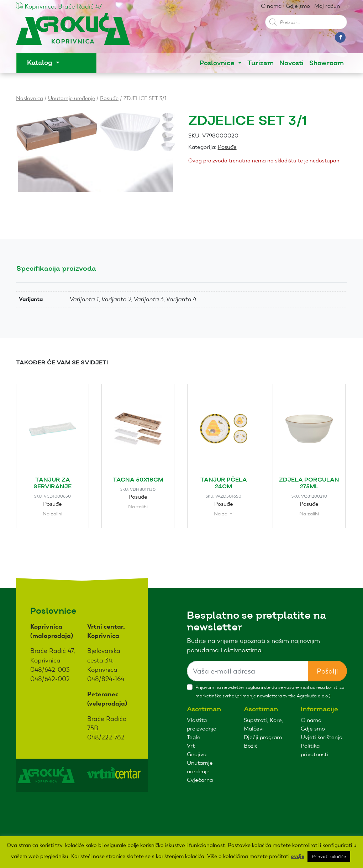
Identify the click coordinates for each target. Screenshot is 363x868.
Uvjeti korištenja (322, 737)
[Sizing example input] (248, 671)
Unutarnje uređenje (72, 98)
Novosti (291, 63)
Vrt (191, 746)
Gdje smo (298, 6)
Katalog (41, 63)
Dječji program (263, 737)
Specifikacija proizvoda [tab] (56, 269)
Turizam (261, 63)
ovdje (298, 856)
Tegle (194, 737)
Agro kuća (73, 33)
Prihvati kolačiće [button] (329, 856)
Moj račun (327, 6)
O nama (271, 6)
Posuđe (109, 98)
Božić (251, 746)
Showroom (327, 63)
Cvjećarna (200, 780)
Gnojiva (197, 754)
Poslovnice (218, 63)
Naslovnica (30, 98)
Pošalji (327, 671)
